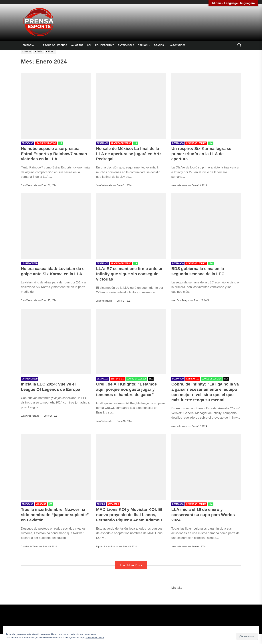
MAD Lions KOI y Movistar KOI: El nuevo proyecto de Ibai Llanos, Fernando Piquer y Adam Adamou (131, 522)
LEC (211, 263)
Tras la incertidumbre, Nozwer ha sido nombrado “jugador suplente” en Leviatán (55, 520)
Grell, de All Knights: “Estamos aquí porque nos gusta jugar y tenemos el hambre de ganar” (128, 389)
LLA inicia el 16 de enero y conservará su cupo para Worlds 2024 (205, 520)
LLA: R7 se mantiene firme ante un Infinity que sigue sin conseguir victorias (129, 274)
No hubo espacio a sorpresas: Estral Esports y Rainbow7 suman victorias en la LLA (52, 154)
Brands (160, 45)
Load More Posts (131, 576)
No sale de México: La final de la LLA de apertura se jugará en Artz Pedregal (131, 154)
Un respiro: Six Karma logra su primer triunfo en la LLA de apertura (203, 154)
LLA (60, 143)
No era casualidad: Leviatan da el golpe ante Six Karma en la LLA (55, 271)
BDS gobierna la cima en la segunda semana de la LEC (200, 271)
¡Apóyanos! (178, 45)
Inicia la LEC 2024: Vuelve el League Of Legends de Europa (52, 387)
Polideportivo (105, 45)
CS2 (89, 45)
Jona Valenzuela (29, 185)
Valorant (77, 45)
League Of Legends (54, 45)
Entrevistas (126, 45)
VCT (50, 509)
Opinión (144, 45)
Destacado (28, 143)
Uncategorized (30, 263)
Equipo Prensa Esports (107, 557)
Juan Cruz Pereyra (180, 300)
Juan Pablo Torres (30, 552)
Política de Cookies (95, 638)
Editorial (30, 45)
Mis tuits (177, 598)
